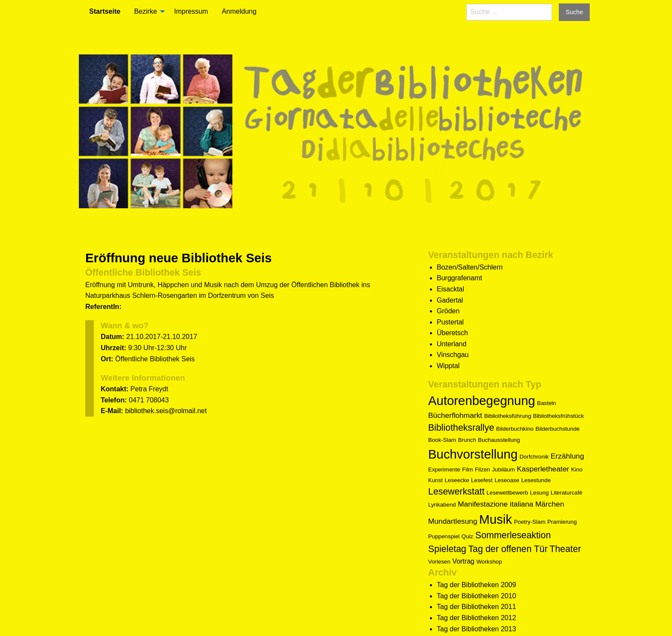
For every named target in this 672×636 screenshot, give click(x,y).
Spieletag (447, 549)
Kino (577, 469)
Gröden (448, 311)
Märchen (550, 504)
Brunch (467, 440)
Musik (496, 519)
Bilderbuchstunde (557, 429)
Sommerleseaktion (513, 535)
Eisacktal (450, 289)
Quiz (467, 536)
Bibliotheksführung (508, 416)
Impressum (191, 11)
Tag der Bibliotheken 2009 (476, 585)
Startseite (105, 11)
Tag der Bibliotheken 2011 (476, 607)
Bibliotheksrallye (461, 428)
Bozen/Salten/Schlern (470, 267)
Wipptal (448, 366)
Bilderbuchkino (515, 429)
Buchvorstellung (473, 454)
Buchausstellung (499, 440)
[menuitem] (105, 12)
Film (467, 469)
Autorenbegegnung (482, 400)
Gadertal (450, 300)
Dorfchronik (534, 457)
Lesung (540, 493)
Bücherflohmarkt (455, 415)
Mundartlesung (453, 521)
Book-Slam (442, 440)
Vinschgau (453, 355)
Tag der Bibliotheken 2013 (476, 629)
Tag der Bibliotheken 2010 (476, 596)
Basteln (546, 403)
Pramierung (562, 522)
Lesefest (482, 480)
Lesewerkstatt (456, 492)
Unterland (451, 344)
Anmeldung (239, 11)
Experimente (444, 469)
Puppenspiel (444, 536)
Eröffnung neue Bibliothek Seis (178, 258)
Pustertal (450, 322)
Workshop (489, 562)
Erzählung (567, 456)
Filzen (483, 469)
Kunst (435, 480)
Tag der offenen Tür (508, 549)
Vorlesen (439, 562)
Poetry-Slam (529, 522)
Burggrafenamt (459, 278)
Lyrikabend (442, 505)
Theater (565, 549)
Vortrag (463, 561)
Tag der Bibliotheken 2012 (476, 618)
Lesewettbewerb (507, 493)
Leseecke (457, 480)
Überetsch (452, 333)
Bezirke (145, 11)
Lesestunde (536, 480)
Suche (574, 12)
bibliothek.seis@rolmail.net (166, 411)
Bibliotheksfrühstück (559, 416)
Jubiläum (503, 469)
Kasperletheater (543, 469)
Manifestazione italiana (495, 504)
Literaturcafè (567, 493)
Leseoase (507, 480)
